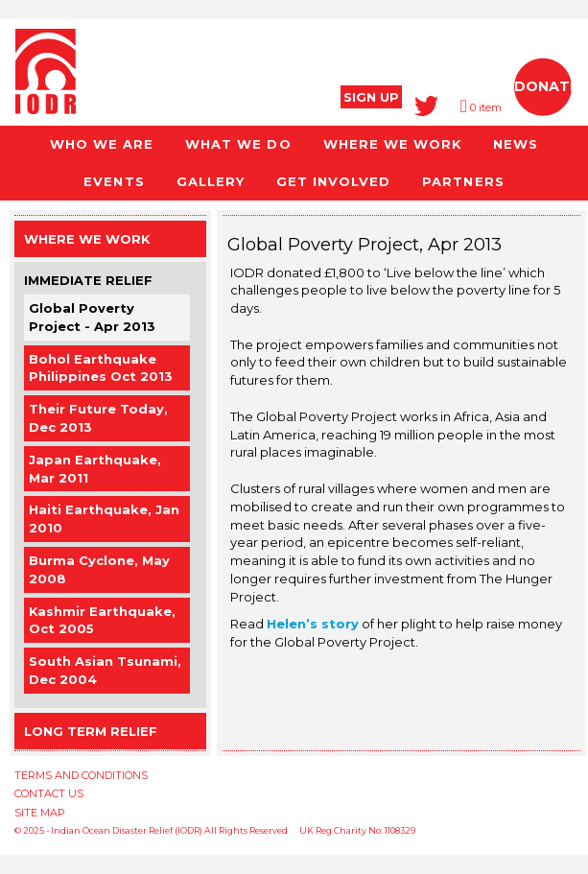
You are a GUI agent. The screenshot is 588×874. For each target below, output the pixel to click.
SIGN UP (371, 97)
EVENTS (114, 181)
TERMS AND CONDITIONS (81, 775)
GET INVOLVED (333, 181)
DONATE (546, 86)
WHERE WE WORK (392, 144)
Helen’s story (313, 624)
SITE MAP (40, 813)
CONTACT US (49, 793)
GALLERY (211, 181)
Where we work (87, 239)
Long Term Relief (91, 731)
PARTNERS (463, 181)
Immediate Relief (88, 280)
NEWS (516, 144)
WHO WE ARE (102, 144)
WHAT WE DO (238, 144)
